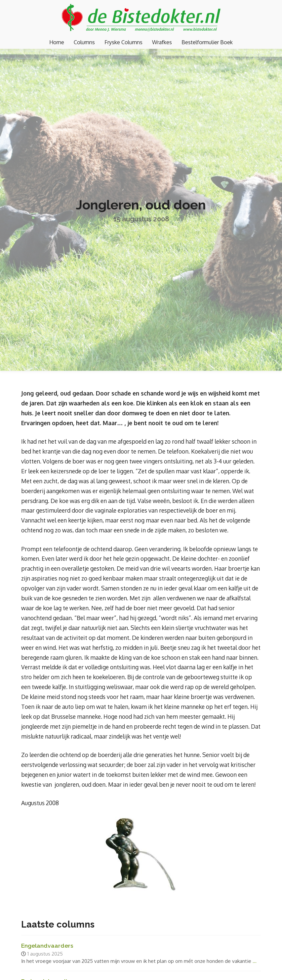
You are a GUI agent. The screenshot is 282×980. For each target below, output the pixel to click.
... (255, 961)
